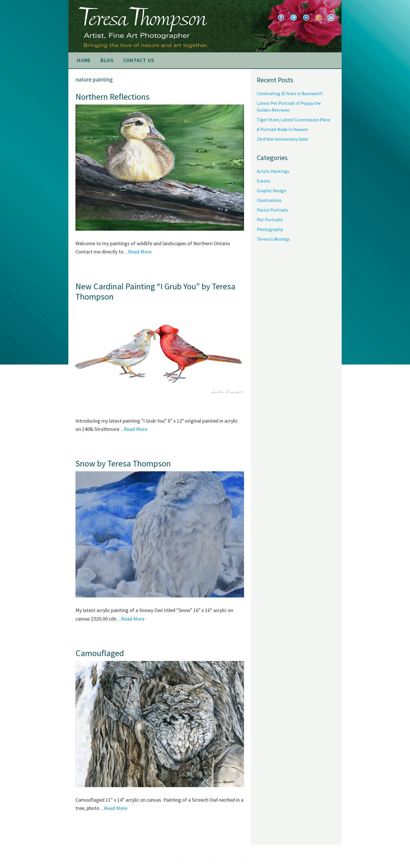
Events (264, 181)
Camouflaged (100, 653)
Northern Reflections (112, 97)
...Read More (138, 252)
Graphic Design (271, 191)
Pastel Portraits (273, 210)
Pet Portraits (270, 220)
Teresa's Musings (273, 239)
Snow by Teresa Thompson (123, 463)
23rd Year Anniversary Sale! (282, 139)
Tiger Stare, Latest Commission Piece (294, 120)
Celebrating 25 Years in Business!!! (290, 93)
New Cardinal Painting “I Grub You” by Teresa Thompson (155, 291)
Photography (270, 229)
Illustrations (269, 200)
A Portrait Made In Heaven (282, 129)
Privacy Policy (238, 856)
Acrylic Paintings (273, 171)
